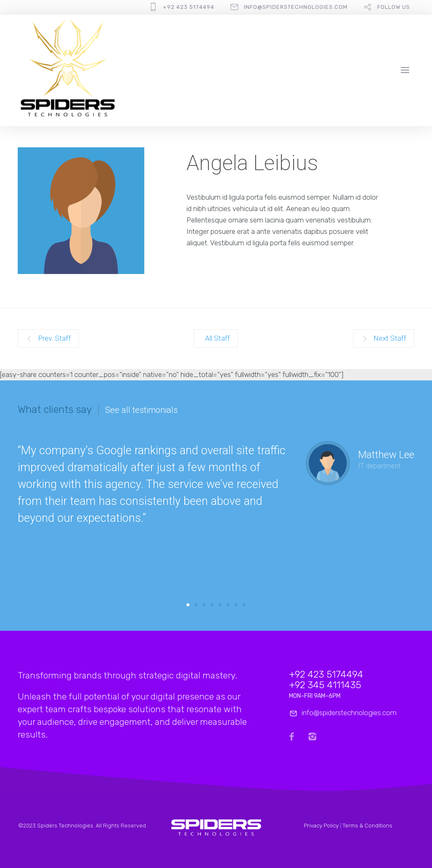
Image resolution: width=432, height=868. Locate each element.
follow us (394, 7)
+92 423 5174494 (189, 7)
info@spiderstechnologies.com (296, 7)
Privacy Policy (321, 826)
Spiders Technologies (65, 826)
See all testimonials (141, 410)
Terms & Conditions (367, 826)
